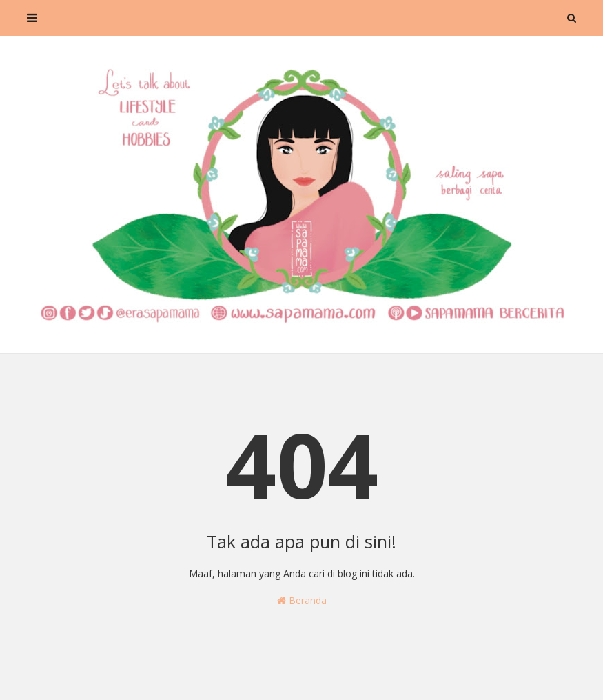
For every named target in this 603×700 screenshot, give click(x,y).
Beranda (302, 600)
